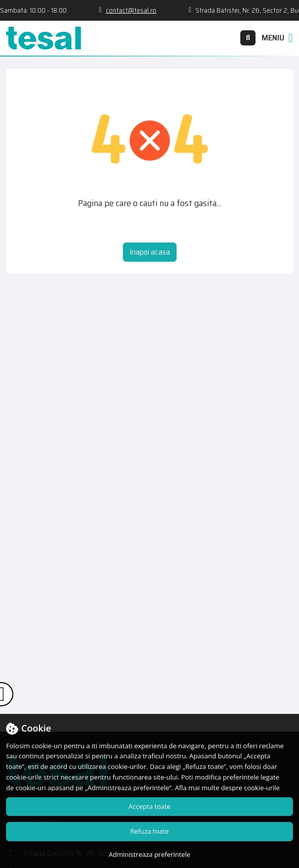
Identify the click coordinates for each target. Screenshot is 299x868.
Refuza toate (150, 831)
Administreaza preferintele (149, 854)
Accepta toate (149, 806)
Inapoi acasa (150, 252)
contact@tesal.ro (143, 10)
